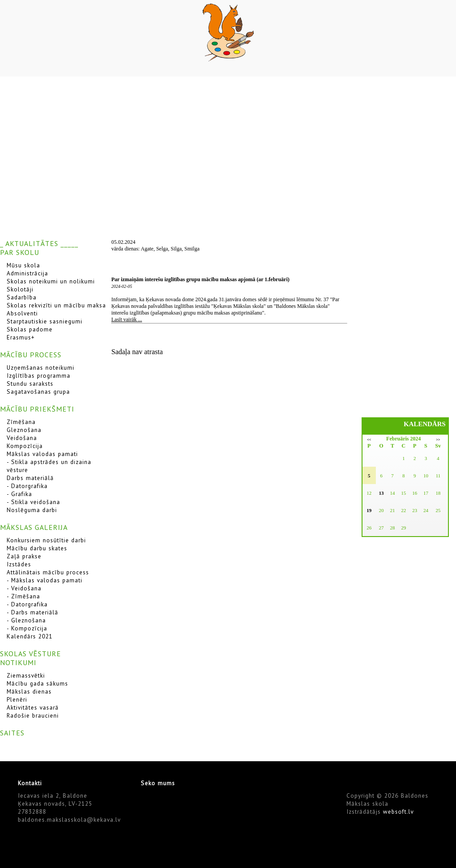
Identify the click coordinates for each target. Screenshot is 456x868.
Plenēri (17, 699)
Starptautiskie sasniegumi (45, 321)
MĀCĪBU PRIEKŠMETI (37, 409)
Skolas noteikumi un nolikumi (51, 281)
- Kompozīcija (27, 628)
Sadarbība (22, 297)
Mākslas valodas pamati (42, 454)
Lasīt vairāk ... (127, 319)
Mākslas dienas (29, 691)
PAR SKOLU (20, 252)
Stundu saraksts (30, 384)
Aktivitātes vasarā (33, 707)
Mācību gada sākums (37, 683)
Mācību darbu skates (37, 548)
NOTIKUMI (18, 662)
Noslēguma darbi (32, 510)
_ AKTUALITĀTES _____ (39, 243)
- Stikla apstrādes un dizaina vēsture (49, 466)
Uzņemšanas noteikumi (41, 367)
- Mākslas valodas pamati (45, 580)
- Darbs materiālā (33, 612)
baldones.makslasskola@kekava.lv (69, 820)
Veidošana (22, 438)
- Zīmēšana (23, 596)
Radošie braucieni (33, 715)
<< (369, 440)
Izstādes (19, 564)
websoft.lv (398, 811)
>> (438, 440)
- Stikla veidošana (33, 502)
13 (381, 493)
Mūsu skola (23, 265)
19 (369, 510)
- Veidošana (24, 588)
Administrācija (27, 273)
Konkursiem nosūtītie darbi (46, 540)
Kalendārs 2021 (30, 636)
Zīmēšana (21, 422)
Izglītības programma (39, 375)
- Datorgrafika (27, 486)
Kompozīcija (25, 446)
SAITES (12, 733)
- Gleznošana (26, 620)
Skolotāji (20, 289)
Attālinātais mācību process (48, 572)
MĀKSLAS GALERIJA (34, 527)
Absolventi (22, 313)
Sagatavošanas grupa (38, 392)
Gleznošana (24, 430)
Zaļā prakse (24, 556)
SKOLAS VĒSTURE (31, 654)
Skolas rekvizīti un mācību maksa (56, 305)
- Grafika (19, 494)
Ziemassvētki (26, 675)
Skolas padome (30, 329)
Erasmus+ (21, 337)
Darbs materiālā (30, 478)
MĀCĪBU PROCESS (31, 355)
